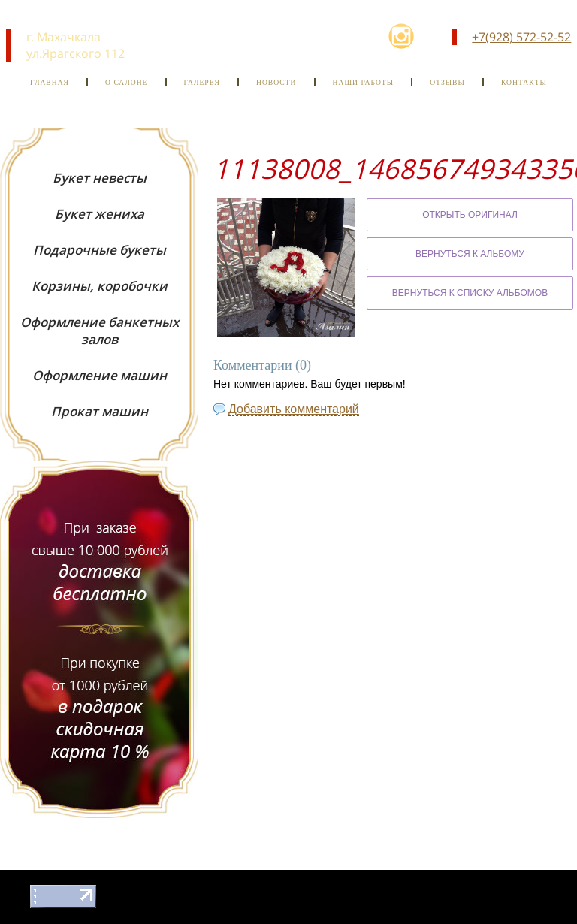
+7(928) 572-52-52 (521, 37)
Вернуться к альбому (470, 254)
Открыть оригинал (470, 215)
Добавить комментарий (294, 409)
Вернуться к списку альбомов (470, 293)
